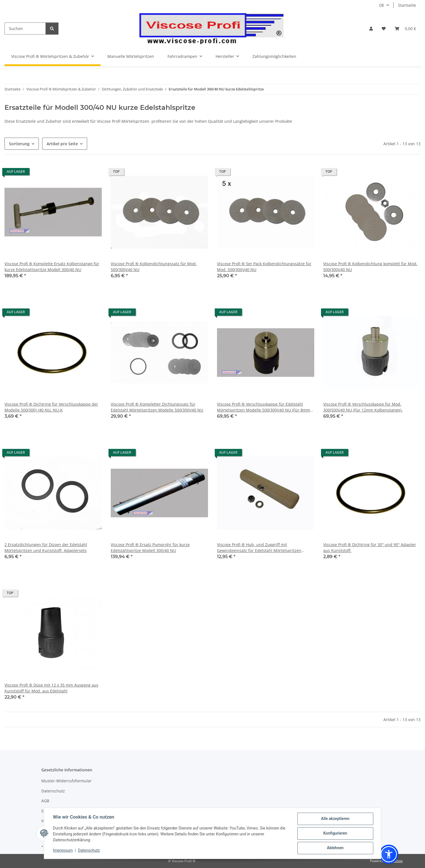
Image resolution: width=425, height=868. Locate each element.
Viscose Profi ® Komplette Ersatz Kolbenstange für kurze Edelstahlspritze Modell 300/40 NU (52, 267)
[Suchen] (25, 29)
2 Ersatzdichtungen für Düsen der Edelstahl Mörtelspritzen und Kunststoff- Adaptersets (46, 547)
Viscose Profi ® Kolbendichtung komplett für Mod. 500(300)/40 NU (370, 267)
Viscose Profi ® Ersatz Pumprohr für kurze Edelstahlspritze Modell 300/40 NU (150, 547)
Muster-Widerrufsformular (66, 781)
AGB (45, 801)
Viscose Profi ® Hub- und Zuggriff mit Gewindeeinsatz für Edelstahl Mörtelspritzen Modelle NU (259, 548)
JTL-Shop (396, 861)
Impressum (63, 850)
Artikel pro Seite (62, 144)
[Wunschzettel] (384, 29)
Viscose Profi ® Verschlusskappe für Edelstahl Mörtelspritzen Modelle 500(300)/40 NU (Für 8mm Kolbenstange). (264, 407)
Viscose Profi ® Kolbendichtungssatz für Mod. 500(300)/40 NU (154, 267)
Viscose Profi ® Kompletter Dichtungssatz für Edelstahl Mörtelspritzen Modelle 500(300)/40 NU (157, 407)
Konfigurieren (335, 833)
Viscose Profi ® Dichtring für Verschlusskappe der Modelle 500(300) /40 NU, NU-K (51, 407)
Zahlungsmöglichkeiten (274, 56)
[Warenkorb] (405, 29)
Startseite (407, 5)
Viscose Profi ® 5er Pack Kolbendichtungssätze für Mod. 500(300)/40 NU (264, 267)
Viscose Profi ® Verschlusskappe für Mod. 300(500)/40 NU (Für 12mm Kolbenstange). (363, 407)
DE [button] (382, 5)
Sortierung (19, 144)
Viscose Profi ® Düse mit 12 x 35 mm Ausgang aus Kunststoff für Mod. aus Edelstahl (51, 688)
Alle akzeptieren (335, 819)
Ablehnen (335, 848)
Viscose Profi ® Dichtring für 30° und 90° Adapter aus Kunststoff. (370, 547)
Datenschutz (89, 850)
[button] (371, 29)
